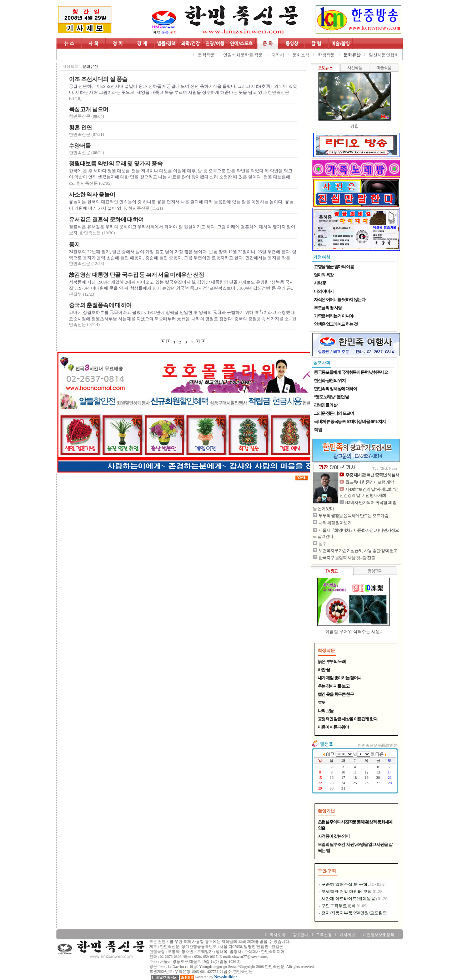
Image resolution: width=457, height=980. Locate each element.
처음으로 (70, 67)
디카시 (278, 55)
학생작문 (326, 55)
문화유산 (352, 55)
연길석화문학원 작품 (243, 55)
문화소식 (301, 55)
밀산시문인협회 (384, 55)
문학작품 (206, 55)
